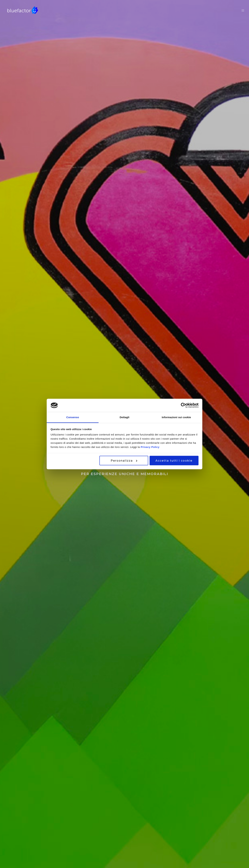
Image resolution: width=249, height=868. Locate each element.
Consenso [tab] (73, 417)
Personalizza (124, 460)
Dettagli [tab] (124, 417)
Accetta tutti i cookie (174, 460)
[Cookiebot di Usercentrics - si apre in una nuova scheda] (183, 405)
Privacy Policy (150, 447)
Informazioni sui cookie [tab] (176, 417)
